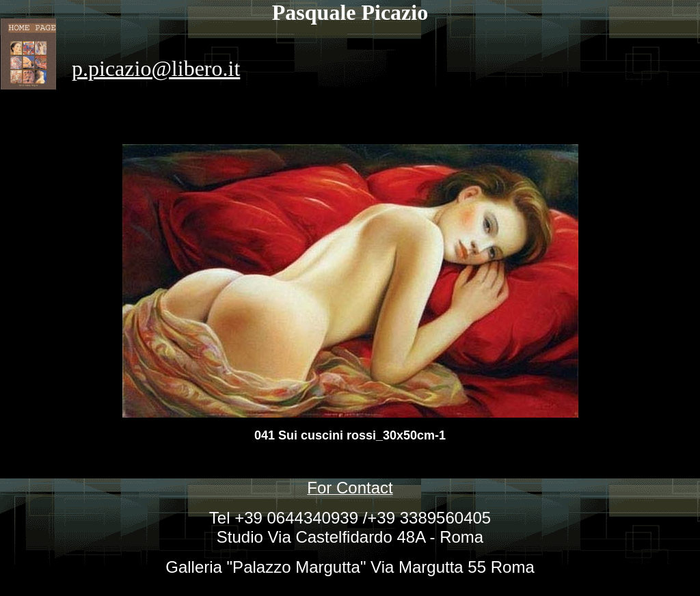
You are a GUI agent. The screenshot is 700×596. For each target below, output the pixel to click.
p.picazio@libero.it (156, 68)
